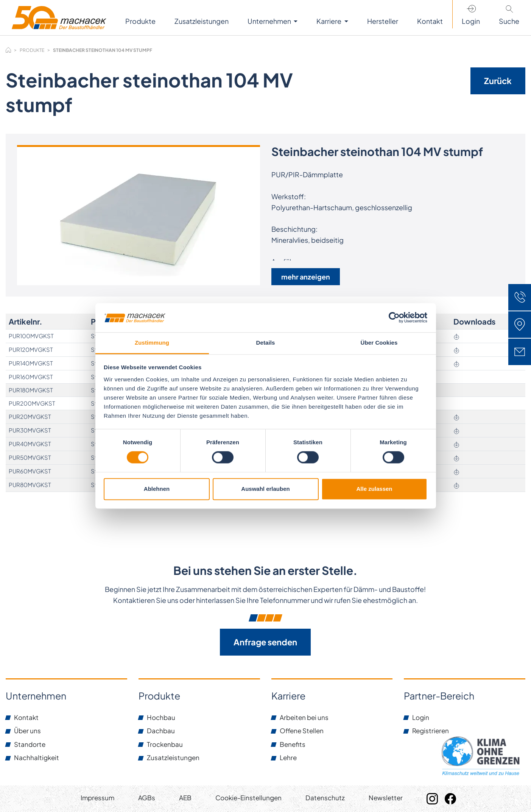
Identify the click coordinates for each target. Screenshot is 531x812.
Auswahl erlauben (265, 489)
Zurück (498, 81)
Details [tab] (266, 343)
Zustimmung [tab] (152, 343)
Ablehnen (157, 489)
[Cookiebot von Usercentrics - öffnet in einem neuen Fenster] (394, 318)
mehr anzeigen (306, 277)
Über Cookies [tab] (379, 343)
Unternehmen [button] (270, 21)
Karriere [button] (329, 21)
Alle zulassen (374, 489)
